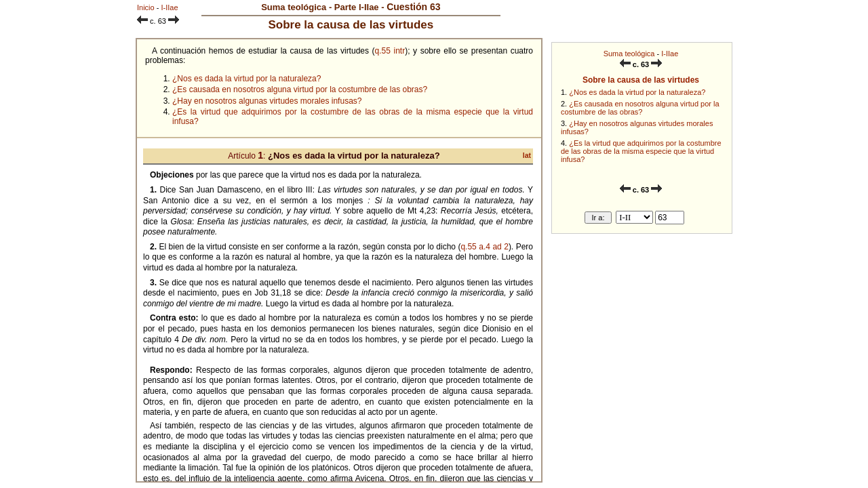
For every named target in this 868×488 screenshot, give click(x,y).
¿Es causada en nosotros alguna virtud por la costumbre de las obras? (640, 108)
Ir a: (598, 218)
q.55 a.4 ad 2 (484, 247)
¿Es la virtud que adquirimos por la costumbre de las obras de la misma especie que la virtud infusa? (641, 151)
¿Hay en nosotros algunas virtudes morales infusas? (267, 101)
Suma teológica (629, 54)
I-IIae (670, 54)
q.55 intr (390, 51)
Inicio (146, 7)
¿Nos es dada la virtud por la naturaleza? (637, 92)
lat (527, 156)
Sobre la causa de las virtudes (641, 80)
